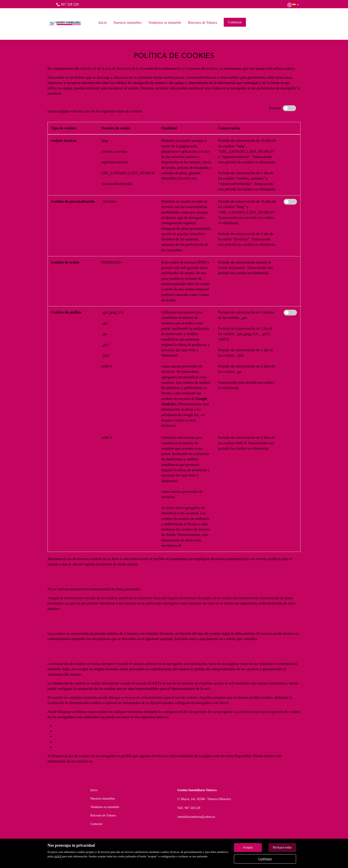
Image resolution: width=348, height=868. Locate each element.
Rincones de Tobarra (202, 23)
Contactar (235, 22)
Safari (59, 742)
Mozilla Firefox (66, 731)
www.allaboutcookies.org (113, 761)
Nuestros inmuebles (128, 23)
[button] (293, 4)
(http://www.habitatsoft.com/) (184, 361)
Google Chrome (66, 726)
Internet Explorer (67, 737)
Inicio (103, 23)
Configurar (265, 859)
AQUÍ (58, 856)
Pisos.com (190, 546)
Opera (59, 747)
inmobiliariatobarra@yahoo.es (196, 817)
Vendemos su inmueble (165, 23)
